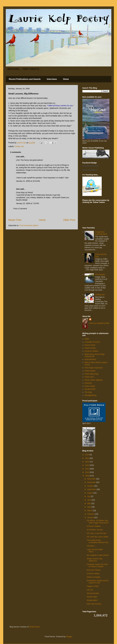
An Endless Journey (95, 530)
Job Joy (90, 590)
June (89, 500)
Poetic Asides (90, 371)
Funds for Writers (91, 351)
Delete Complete (93, 577)
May (89, 503)
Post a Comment (20, 209)
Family (17, 146)
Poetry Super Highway (94, 380)
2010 (87, 472)
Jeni (18, 189)
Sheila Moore (34, 627)
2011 (87, 469)
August (90, 493)
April (89, 507)
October (91, 486)
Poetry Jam (89, 377)
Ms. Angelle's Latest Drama (98, 555)
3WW (87, 339)
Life (22, 146)
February (91, 514)
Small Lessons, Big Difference (94, 560)
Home (66, 79)
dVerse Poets (90, 345)
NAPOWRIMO (90, 359)
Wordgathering (90, 395)
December (92, 479)
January (91, 517)
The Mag (88, 392)
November (92, 482)
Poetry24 (88, 383)
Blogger (69, 637)
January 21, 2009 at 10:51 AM (28, 181)
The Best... (91, 546)
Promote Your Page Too (90, 170)
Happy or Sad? (93, 586)
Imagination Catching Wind (101, 233)
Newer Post (15, 220)
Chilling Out (100, 295)
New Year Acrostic (94, 604)
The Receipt (100, 274)
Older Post (69, 220)
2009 (87, 476)
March (90, 510)
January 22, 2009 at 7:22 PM (28, 203)
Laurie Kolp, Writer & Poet (91, 166)
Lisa (18, 157)
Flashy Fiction (90, 348)
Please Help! (92, 597)
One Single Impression (94, 368)
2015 (87, 455)
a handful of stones (92, 342)
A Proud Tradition (94, 526)
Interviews (52, 79)
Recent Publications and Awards (25, 79)
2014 (87, 458)
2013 (87, 462)
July (89, 496)
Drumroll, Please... (94, 570)
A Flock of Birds (93, 574)
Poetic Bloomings (92, 374)
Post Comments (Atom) (29, 225)
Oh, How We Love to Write (97, 537)
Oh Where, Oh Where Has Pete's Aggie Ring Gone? (98, 522)
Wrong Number (93, 593)
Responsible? (92, 600)
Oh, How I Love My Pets (96, 533)
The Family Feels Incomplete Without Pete (98, 541)
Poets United (90, 386)
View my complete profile (99, 323)
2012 (87, 465)
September (92, 489)
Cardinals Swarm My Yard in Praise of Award (97, 565)
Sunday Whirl (90, 389)
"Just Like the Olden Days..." (95, 551)
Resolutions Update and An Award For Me (98, 582)
